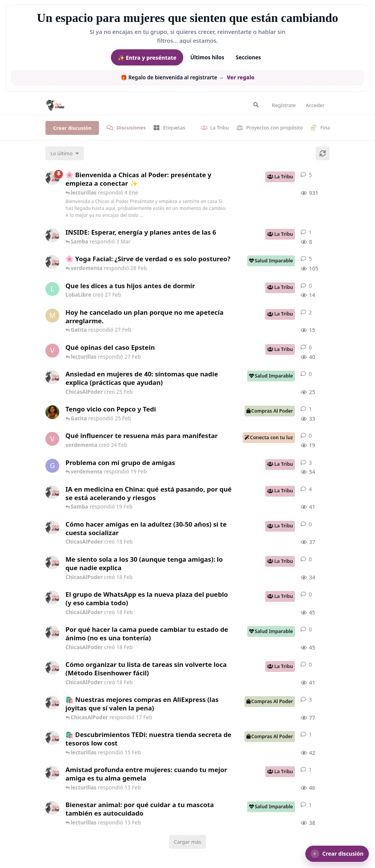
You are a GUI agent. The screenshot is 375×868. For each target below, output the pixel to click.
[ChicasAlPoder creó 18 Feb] (52, 527)
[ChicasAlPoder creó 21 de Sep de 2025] (52, 703)
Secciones (248, 57)
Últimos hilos (207, 57)
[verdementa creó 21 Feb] (52, 351)
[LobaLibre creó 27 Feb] (52, 289)
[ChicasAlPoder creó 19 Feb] (52, 492)
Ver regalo (241, 77)
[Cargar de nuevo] (323, 153)
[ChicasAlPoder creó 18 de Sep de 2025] (52, 178)
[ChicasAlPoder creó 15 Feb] (52, 738)
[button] (337, 854)
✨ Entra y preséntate (147, 58)
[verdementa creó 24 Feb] (52, 439)
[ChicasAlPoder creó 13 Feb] (52, 773)
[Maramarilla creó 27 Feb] (52, 316)
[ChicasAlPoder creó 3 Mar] (52, 235)
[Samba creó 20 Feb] (52, 412)
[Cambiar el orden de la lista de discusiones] (65, 153)
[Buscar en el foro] (256, 105)
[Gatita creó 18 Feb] (52, 466)
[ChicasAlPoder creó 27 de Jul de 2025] (52, 262)
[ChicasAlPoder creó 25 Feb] (52, 377)
